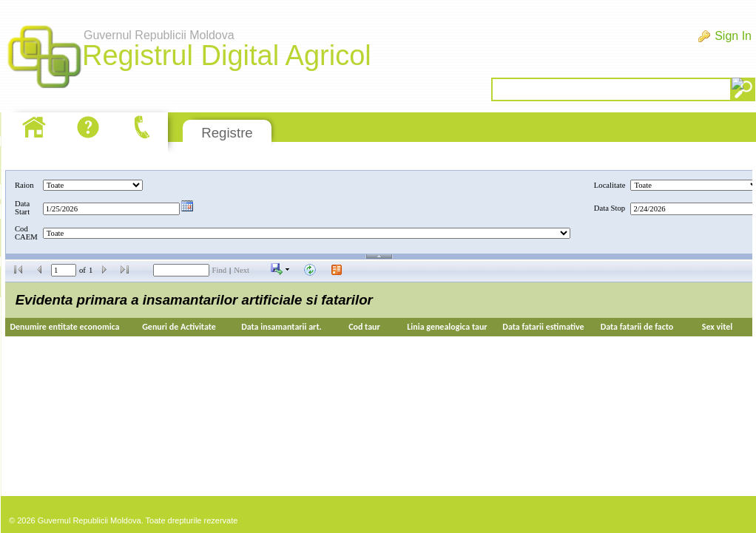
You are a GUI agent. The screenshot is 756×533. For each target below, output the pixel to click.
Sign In (733, 36)
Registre (227, 133)
